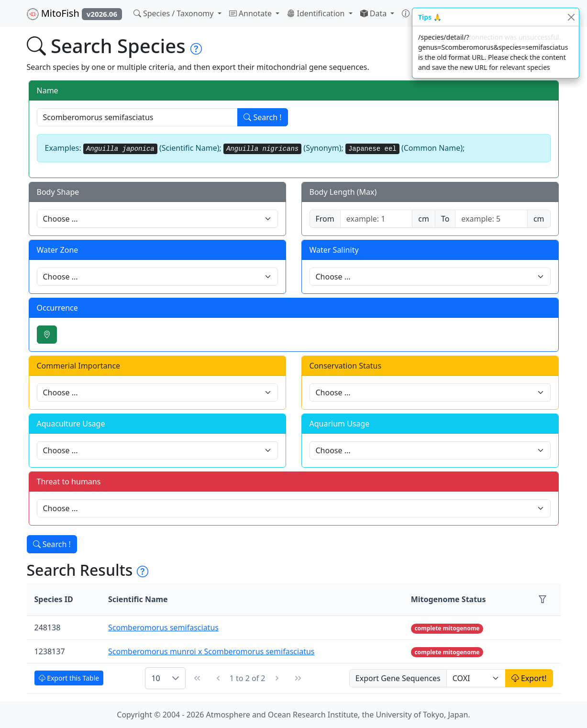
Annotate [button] (252, 13)
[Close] (571, 17)
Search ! (262, 117)
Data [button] (375, 13)
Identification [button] (317, 13)
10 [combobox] (155, 678)
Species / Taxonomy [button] (175, 13)
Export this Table (69, 678)
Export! (529, 678)
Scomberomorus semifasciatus (163, 627)
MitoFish (74, 13)
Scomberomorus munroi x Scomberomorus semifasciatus (211, 651)
